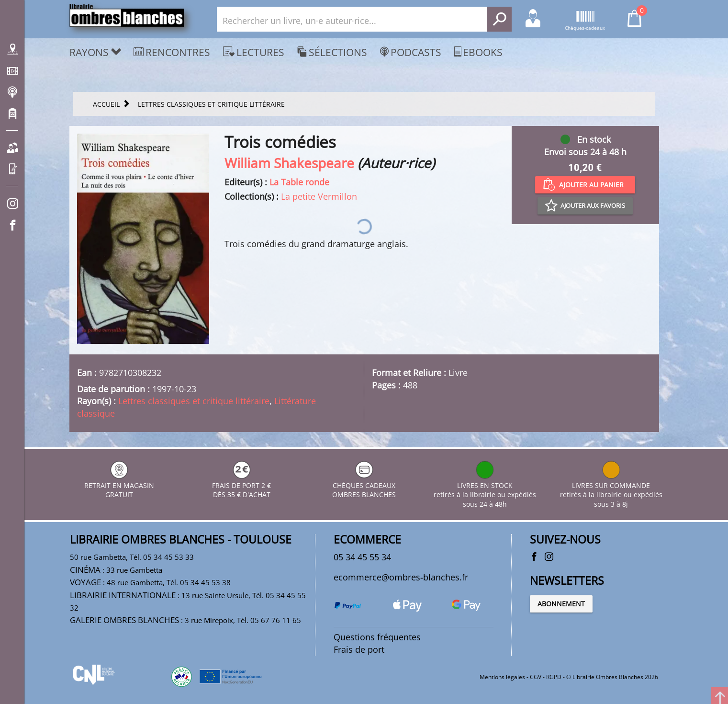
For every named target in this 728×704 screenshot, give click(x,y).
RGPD (554, 677)
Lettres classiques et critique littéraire (194, 401)
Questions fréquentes (377, 637)
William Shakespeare (289, 163)
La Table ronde (299, 182)
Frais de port (359, 649)
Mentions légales (502, 677)
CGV (536, 677)
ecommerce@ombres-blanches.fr (401, 577)
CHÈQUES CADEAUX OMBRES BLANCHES (364, 485)
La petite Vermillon (319, 196)
